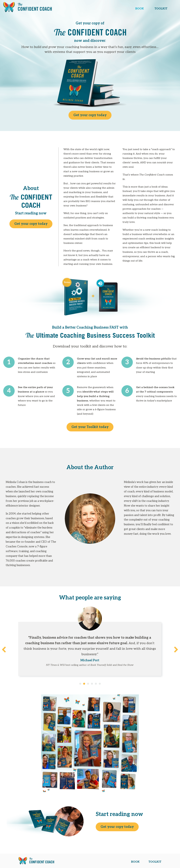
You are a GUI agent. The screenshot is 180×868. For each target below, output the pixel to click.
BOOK (140, 9)
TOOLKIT (161, 9)
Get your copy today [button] (90, 115)
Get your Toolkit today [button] (90, 427)
